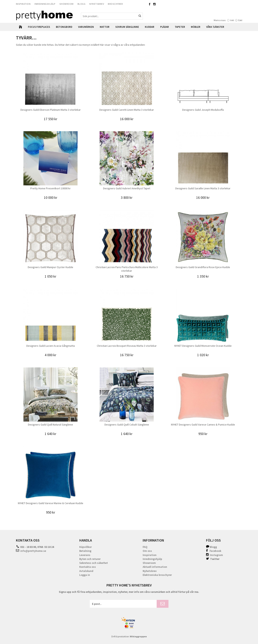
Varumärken (86, 27)
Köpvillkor (86, 547)
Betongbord (64, 27)
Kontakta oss (88, 567)
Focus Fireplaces (39, 27)
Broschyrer (115, 4)
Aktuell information (155, 567)
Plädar (165, 27)
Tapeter (180, 27)
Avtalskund (86, 571)
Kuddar (150, 27)
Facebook (215, 551)
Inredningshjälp (45, 4)
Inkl (232, 20)
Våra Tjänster (215, 27)
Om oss (147, 551)
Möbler (196, 27)
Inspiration (23, 4)
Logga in (85, 575)
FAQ (145, 547)
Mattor (105, 27)
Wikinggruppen (138, 636)
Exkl (240, 20)
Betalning (85, 551)
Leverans (85, 555)
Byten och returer (90, 559)
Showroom (67, 4)
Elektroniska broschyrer (157, 575)
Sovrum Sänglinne (127, 27)
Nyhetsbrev (97, 4)
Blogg (82, 4)
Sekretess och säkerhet (94, 563)
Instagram (215, 555)
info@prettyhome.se (33, 551)
